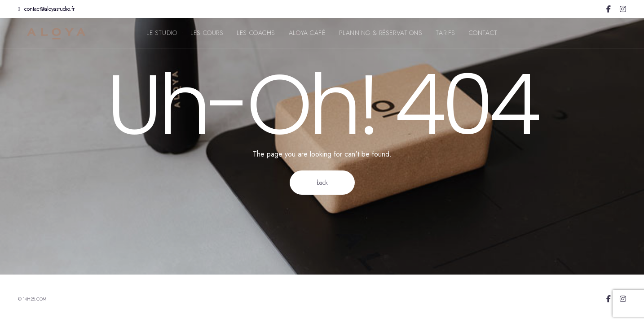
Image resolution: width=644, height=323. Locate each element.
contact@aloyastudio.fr (46, 9)
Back (322, 183)
